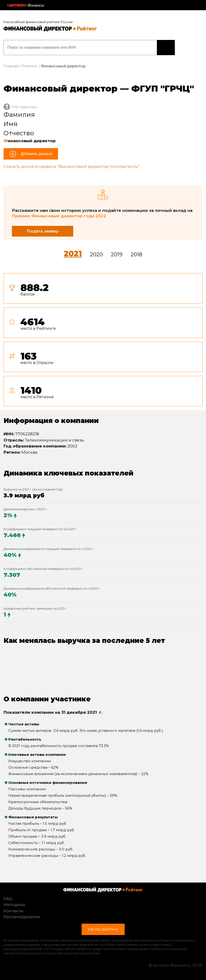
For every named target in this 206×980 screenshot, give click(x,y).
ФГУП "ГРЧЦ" (163, 88)
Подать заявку (43, 231)
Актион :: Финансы (25, 5)
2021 (73, 254)
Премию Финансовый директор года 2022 (59, 216)
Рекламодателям (22, 917)
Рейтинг (30, 66)
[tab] (103, 342)
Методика (14, 905)
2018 (136, 255)
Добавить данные (36, 154)
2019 (117, 255)
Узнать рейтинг (166, 48)
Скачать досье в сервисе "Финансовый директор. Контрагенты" (72, 166)
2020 (96, 255)
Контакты (14, 911)
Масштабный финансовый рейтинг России (38, 22)
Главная (11, 66)
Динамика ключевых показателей (69, 473)
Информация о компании (51, 421)
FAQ (8, 899)
